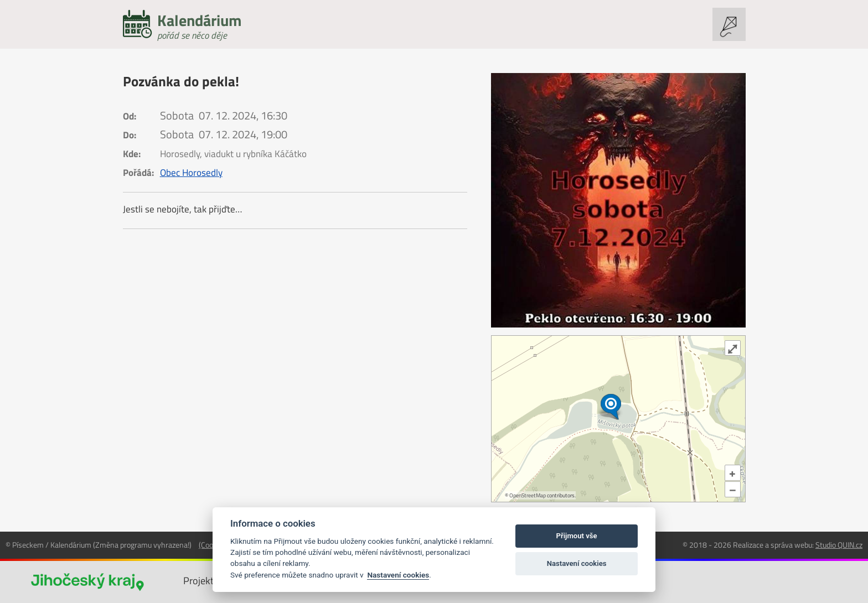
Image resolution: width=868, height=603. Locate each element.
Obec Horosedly (191, 173)
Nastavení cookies (398, 575)
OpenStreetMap (528, 495)
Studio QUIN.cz (839, 545)
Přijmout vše (577, 536)
